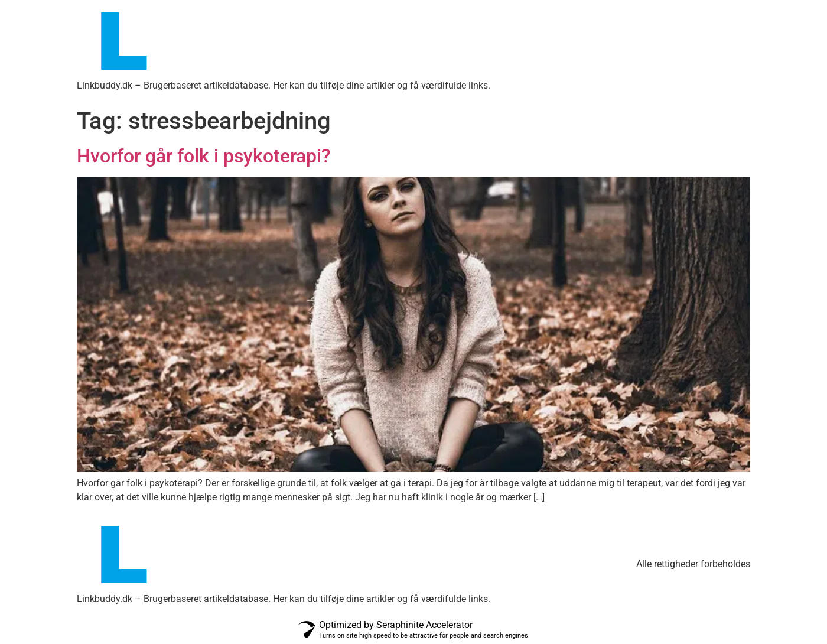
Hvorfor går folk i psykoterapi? (204, 156)
